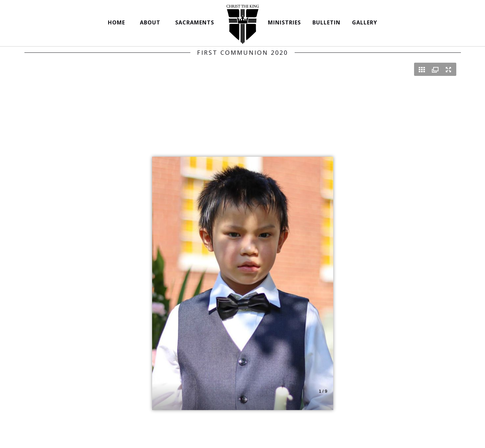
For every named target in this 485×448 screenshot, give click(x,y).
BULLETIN (326, 22)
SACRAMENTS (196, 22)
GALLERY (365, 22)
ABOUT (152, 22)
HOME (118, 22)
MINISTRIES (284, 22)
